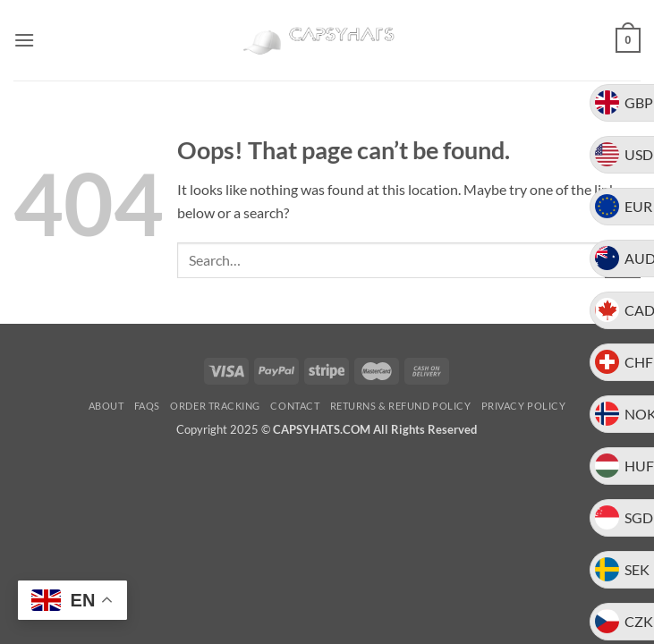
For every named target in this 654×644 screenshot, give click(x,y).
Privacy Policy (524, 406)
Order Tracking (215, 406)
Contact (295, 406)
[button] (24, 40)
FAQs (147, 406)
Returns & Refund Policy (401, 406)
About (106, 406)
